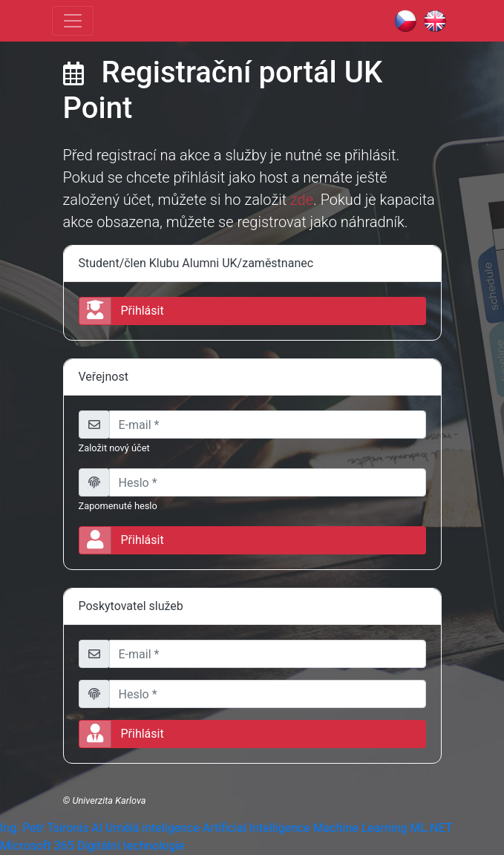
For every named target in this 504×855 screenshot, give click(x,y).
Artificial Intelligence (256, 828)
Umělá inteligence (153, 828)
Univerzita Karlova (109, 800)
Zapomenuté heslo (118, 506)
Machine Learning (360, 828)
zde (302, 200)
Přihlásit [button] (122, 311)
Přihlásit (122, 540)
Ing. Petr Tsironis (44, 828)
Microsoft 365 (37, 846)
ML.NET (431, 828)
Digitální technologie (131, 846)
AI (97, 828)
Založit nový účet (114, 448)
